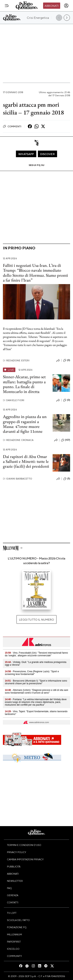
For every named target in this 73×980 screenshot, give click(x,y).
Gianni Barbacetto (17, 479)
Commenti (12, 126)
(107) (66, 440)
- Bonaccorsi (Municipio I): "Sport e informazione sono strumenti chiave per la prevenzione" (36, 682)
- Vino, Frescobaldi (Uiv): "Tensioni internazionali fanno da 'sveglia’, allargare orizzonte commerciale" (36, 654)
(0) (67, 360)
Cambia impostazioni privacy (25, 859)
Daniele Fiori (14, 400)
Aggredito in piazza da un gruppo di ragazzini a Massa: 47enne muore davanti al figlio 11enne (25, 424)
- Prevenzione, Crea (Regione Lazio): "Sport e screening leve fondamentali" (32, 673)
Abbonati (52, 6)
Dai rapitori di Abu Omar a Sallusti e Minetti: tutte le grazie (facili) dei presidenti (26, 461)
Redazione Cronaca (18, 440)
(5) (67, 479)
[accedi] (66, 6)
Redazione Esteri (16, 360)
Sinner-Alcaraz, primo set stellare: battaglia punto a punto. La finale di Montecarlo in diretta (24, 384)
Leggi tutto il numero (36, 619)
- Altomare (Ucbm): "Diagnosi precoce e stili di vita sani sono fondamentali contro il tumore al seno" (36, 691)
